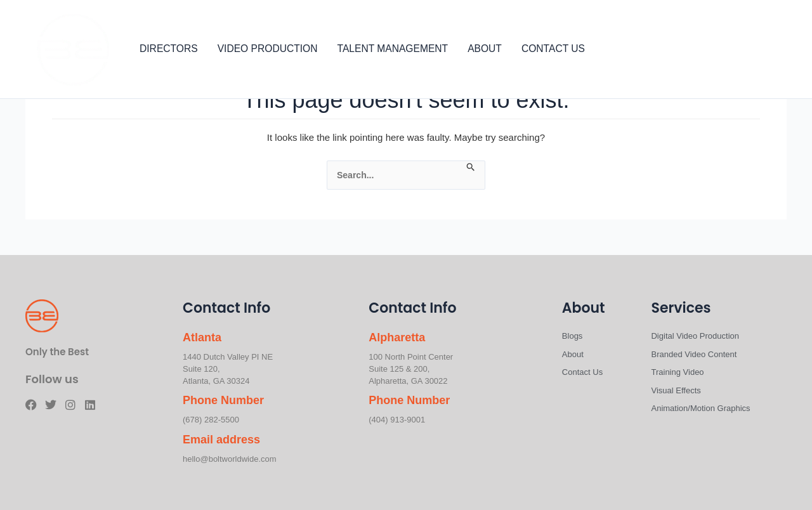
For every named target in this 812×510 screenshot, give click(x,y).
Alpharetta (397, 337)
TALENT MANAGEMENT (393, 49)
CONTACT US (553, 49)
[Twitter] (746, 50)
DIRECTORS (169, 49)
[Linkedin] (784, 50)
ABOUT (485, 49)
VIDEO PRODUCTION (268, 49)
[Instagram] (765, 50)
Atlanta (202, 337)
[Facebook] (727, 50)
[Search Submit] (471, 167)
